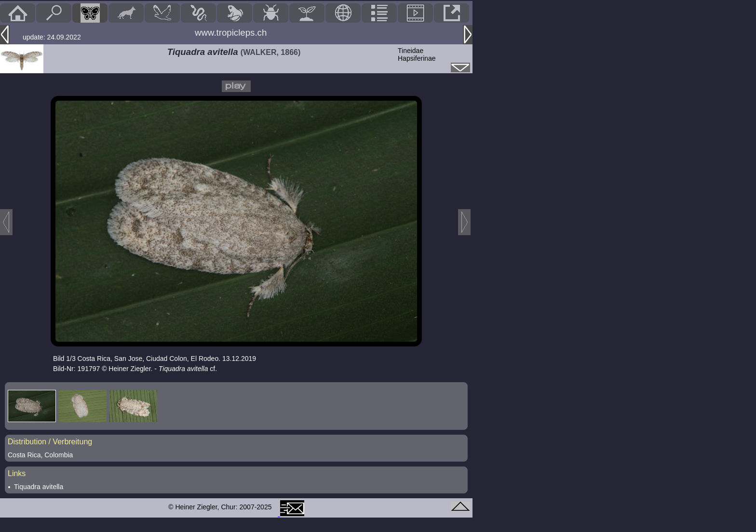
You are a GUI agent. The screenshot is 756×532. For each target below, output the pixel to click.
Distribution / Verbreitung (50, 442)
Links (17, 473)
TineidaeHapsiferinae (417, 54)
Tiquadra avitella (39, 487)
